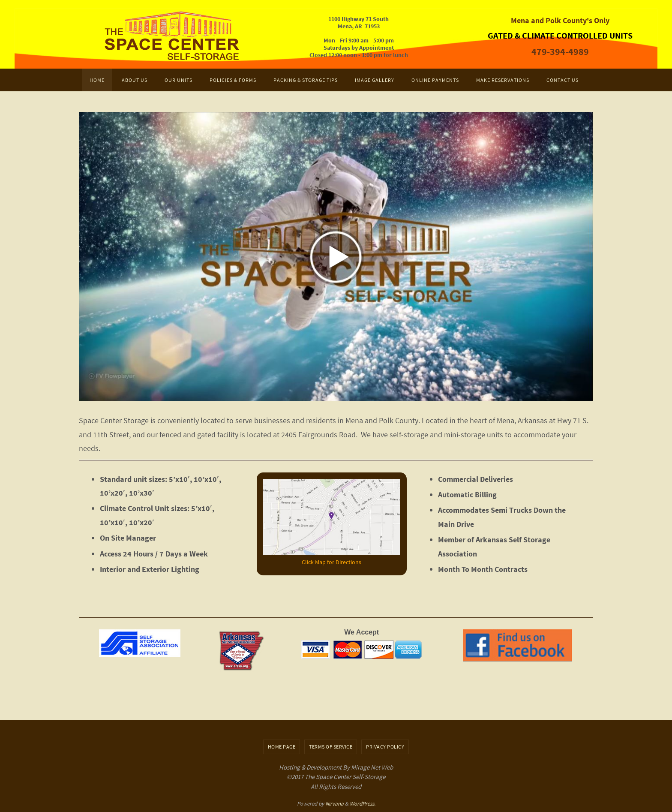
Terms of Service (331, 747)
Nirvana (334, 804)
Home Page (282, 747)
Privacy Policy (385, 747)
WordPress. (363, 804)
